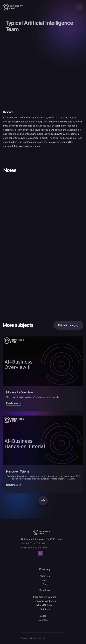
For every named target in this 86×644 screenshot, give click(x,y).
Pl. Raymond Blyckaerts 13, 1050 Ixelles (42, 539)
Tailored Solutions (45, 605)
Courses (43, 620)
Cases (43, 616)
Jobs (45, 580)
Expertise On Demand (45, 597)
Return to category (68, 326)
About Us (45, 576)
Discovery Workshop (45, 601)
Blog (45, 584)
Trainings (45, 609)
